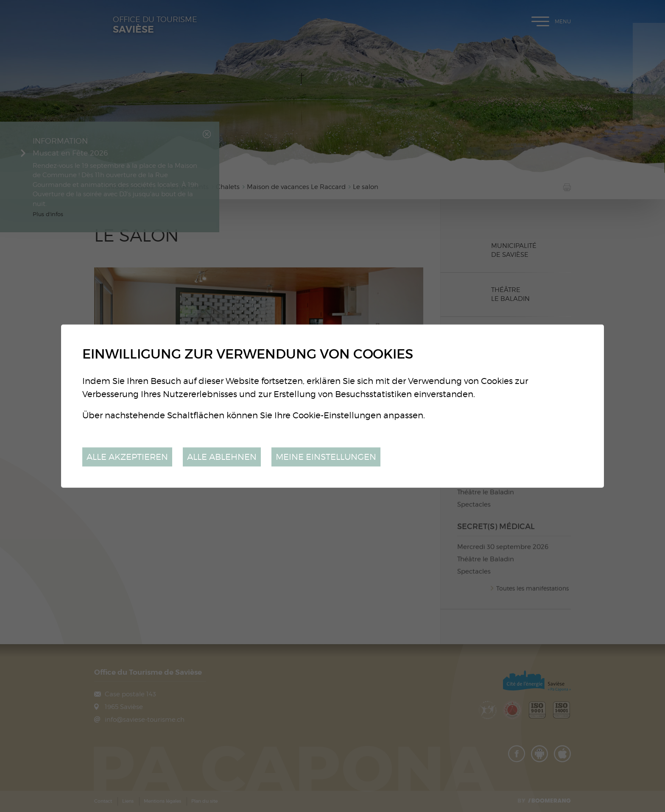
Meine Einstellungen (326, 457)
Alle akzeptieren (127, 457)
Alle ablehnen (222, 457)
